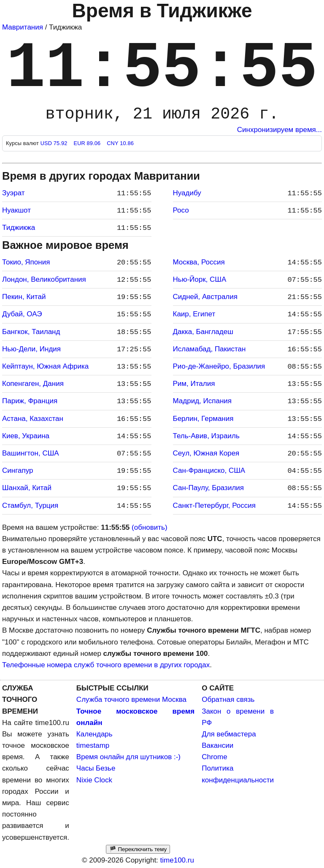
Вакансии (217, 745)
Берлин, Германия (203, 419)
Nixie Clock (94, 780)
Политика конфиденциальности (238, 774)
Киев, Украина (26, 436)
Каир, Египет (194, 314)
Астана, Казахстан (33, 419)
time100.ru (177, 860)
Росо (181, 210)
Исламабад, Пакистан (209, 349)
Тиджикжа (19, 228)
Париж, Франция (30, 401)
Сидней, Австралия (205, 297)
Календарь (94, 734)
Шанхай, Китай (27, 488)
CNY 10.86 (120, 143)
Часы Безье (96, 768)
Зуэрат (13, 193)
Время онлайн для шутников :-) (128, 757)
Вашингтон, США (31, 453)
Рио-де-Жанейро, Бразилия (219, 366)
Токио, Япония (26, 262)
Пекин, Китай (24, 297)
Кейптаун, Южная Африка (45, 366)
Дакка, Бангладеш (203, 332)
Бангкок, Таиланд (31, 332)
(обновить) (150, 527)
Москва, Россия (199, 262)
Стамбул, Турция (30, 505)
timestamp (93, 745)
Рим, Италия (194, 384)
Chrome (214, 757)
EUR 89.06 (88, 143)
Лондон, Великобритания (44, 279)
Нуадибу (187, 193)
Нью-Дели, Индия (31, 349)
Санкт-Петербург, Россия (214, 505)
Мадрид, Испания (202, 401)
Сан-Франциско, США (209, 470)
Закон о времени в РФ (238, 717)
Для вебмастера (229, 734)
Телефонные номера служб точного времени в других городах (106, 665)
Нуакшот (16, 210)
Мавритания (23, 27)
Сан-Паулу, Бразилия (209, 488)
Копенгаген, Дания (33, 384)
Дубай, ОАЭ (22, 314)
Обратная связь (228, 700)
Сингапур (18, 470)
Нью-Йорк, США (200, 279)
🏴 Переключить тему (138, 849)
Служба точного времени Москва (131, 700)
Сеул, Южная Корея (206, 453)
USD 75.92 (55, 143)
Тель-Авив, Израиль (206, 436)
